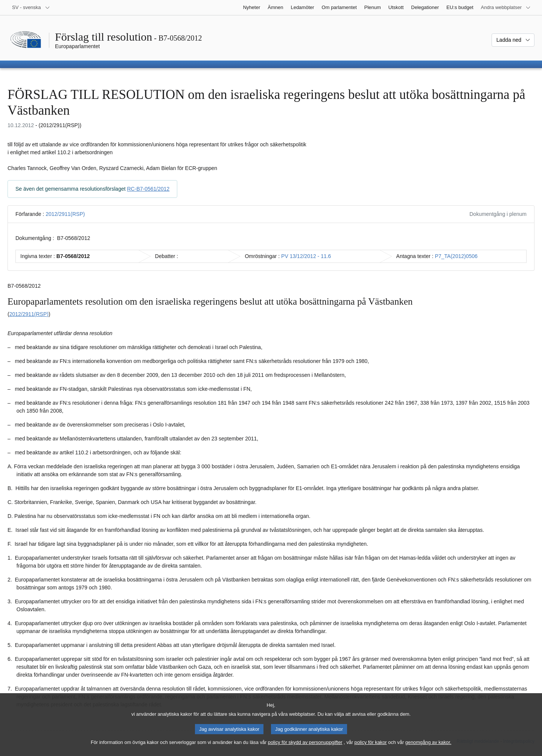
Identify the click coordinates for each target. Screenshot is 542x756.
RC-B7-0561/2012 (148, 189)
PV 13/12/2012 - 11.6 (306, 256)
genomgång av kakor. (428, 749)
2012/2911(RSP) (65, 214)
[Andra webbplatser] (506, 8)
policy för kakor (371, 749)
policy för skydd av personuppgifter (305, 749)
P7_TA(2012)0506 (456, 256)
